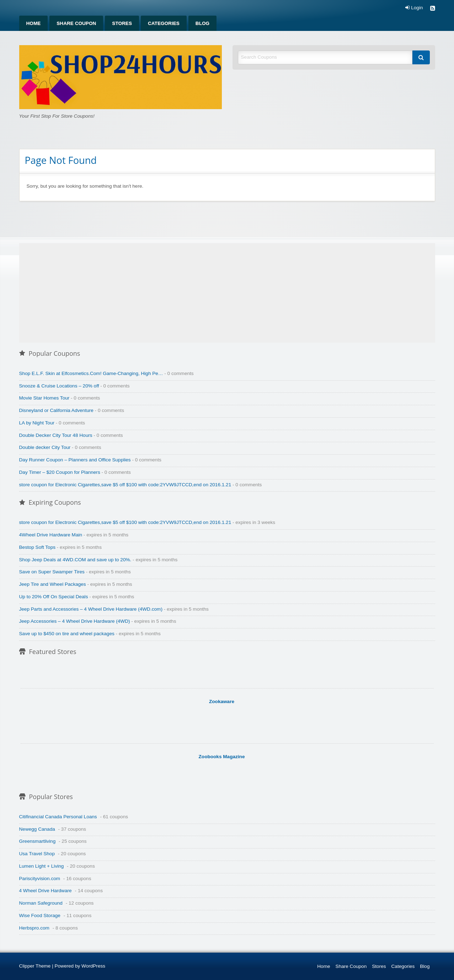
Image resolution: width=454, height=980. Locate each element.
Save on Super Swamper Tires (52, 572)
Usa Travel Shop (37, 854)
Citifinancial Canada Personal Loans (58, 817)
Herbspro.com (34, 928)
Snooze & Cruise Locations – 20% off (59, 386)
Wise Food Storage (40, 915)
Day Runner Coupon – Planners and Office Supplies (75, 460)
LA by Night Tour (37, 423)
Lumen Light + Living (42, 866)
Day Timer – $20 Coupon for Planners (60, 472)
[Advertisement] (227, 293)
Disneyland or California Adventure (56, 410)
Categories (164, 23)
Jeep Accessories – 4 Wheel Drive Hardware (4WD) (75, 621)
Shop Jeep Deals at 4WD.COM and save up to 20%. (75, 560)
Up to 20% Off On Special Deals (54, 597)
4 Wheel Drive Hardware (46, 891)
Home (34, 23)
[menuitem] (34, 23)
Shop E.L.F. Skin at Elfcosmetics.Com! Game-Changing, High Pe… (91, 373)
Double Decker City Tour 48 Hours (56, 435)
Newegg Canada (37, 829)
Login (414, 8)
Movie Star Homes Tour (44, 398)
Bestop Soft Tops (38, 547)
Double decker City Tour (45, 447)
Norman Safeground (41, 903)
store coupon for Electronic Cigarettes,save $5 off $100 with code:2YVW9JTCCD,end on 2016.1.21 (125, 485)
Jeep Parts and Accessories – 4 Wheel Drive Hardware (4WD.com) (91, 609)
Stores (122, 23)
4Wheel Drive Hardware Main (51, 535)
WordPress (93, 966)
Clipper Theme (35, 966)
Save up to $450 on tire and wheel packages (67, 634)
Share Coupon (76, 23)
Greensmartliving (38, 841)
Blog (202, 23)
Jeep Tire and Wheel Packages (53, 584)
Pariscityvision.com (40, 879)
